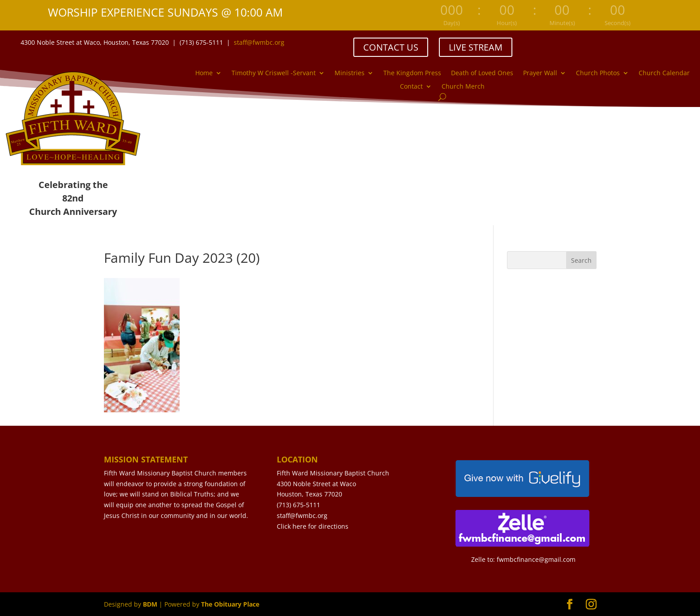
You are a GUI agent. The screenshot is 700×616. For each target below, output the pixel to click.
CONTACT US (391, 47)
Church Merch (463, 87)
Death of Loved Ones (482, 73)
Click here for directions (313, 526)
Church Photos (598, 73)
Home (204, 73)
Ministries (350, 73)
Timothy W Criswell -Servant (274, 73)
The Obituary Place (230, 604)
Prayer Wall (540, 73)
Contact (411, 87)
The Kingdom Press (412, 73)
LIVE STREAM (476, 47)
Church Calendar (664, 73)
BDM (150, 604)
